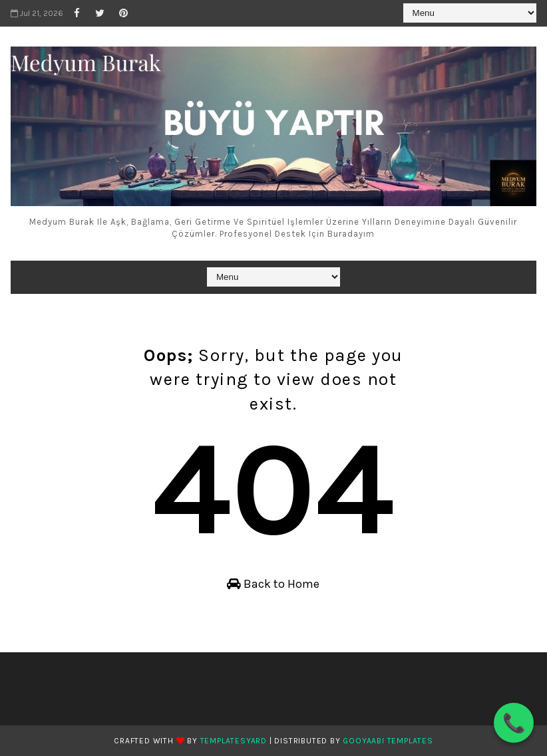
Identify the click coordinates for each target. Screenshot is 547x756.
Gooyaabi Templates (388, 741)
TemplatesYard (234, 741)
